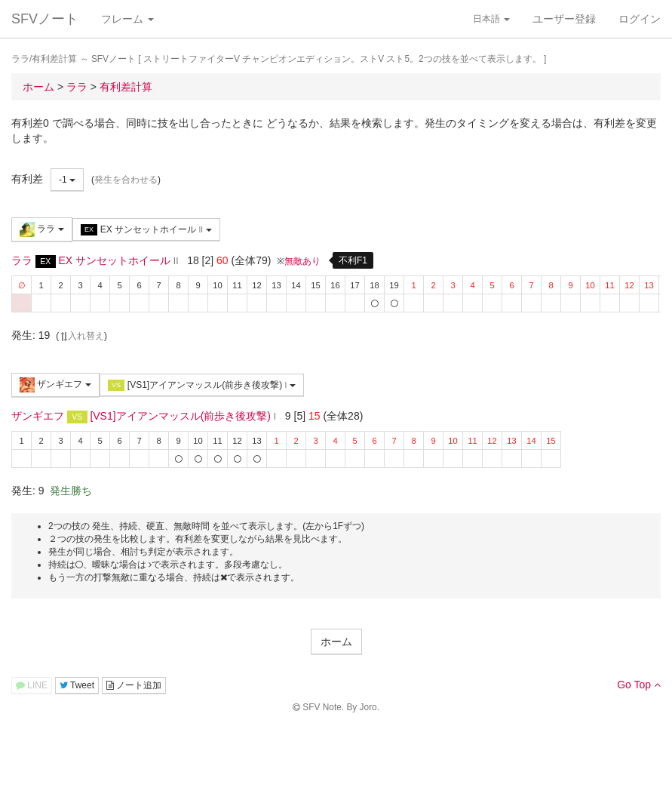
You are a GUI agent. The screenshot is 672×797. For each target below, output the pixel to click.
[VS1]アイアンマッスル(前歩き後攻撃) (202, 385)
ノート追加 (134, 685)
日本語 (491, 19)
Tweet (77, 685)
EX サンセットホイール (146, 230)
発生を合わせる (126, 180)
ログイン (640, 19)
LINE (32, 685)
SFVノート (45, 19)
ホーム (336, 642)
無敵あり (302, 261)
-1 (67, 180)
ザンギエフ (55, 385)
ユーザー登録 (564, 19)
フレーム (127, 19)
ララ (42, 229)
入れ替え (81, 336)
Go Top (639, 685)
